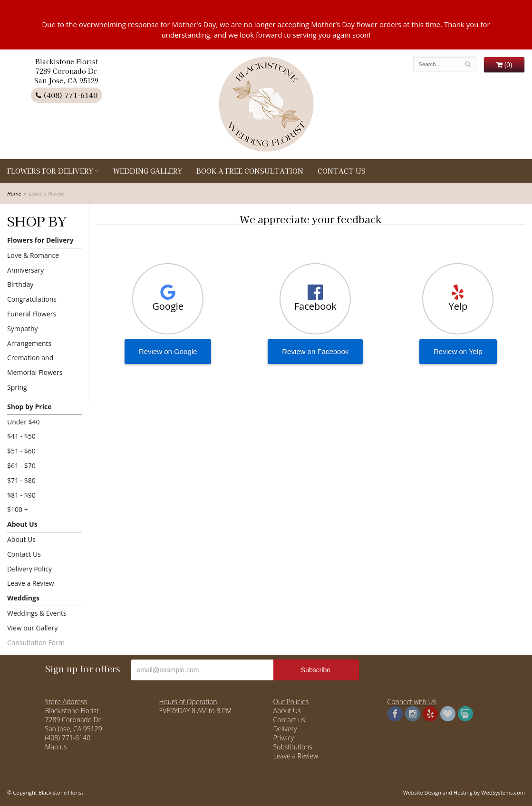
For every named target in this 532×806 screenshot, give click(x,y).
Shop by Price (29, 407)
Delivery (285, 729)
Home (14, 193)
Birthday (20, 284)
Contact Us (342, 171)
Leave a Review (31, 583)
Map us (56, 747)
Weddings (23, 598)
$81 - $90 (21, 495)
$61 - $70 (21, 466)
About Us (22, 524)
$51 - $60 (21, 451)
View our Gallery (32, 628)
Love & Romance (33, 255)
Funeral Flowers (32, 314)
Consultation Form (36, 643)
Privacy (284, 738)
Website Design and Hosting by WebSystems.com (464, 792)
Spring (17, 387)
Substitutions (293, 747)
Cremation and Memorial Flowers (35, 365)
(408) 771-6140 (67, 95)
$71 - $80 (21, 480)
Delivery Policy (29, 569)
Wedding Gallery (148, 171)
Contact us (289, 720)
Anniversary (25, 270)
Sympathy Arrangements (29, 336)
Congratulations (32, 299)
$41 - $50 (21, 436)
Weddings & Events (37, 613)
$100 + (18, 509)
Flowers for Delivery (50, 171)
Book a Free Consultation (250, 171)
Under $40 (24, 422)
